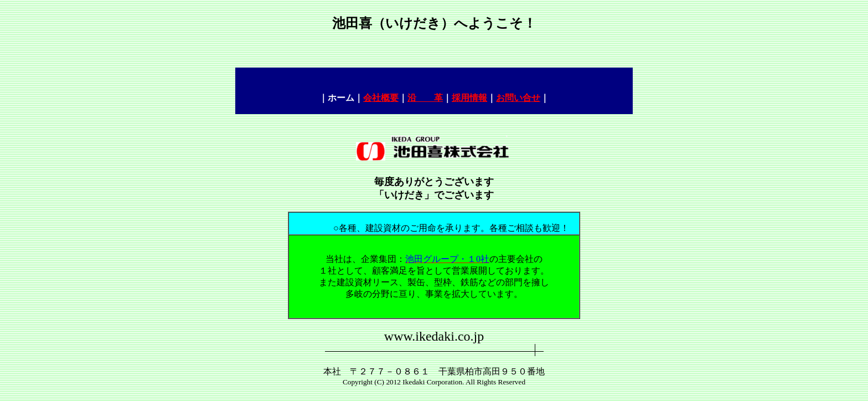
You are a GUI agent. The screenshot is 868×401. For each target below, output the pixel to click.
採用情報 (469, 98)
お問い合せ (518, 98)
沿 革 (425, 98)
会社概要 (381, 98)
